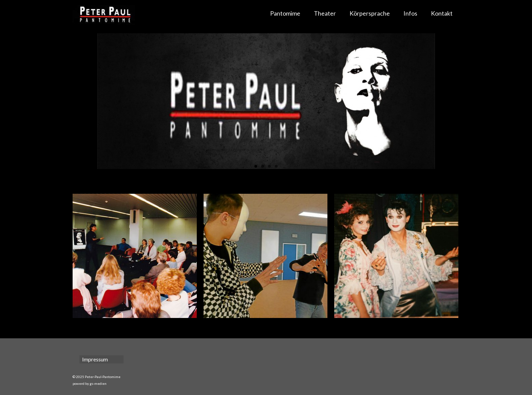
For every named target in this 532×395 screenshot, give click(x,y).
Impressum (95, 359)
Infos (410, 13)
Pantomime (285, 13)
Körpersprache (370, 13)
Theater (325, 13)
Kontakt (442, 13)
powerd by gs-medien (90, 383)
